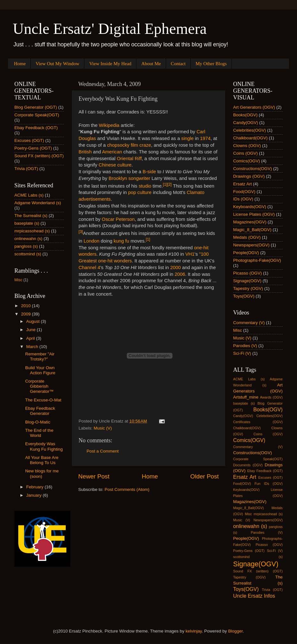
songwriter (139, 178)
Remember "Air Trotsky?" (40, 357)
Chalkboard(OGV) (250, 138)
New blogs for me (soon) (42, 473)
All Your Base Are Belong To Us (42, 460)
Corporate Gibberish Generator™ (39, 386)
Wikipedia (110, 125)
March (33, 347)
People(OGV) (246, 253)
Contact (178, 64)
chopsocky (118, 145)
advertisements (95, 199)
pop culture (140, 192)
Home (20, 64)
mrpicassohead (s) (32, 231)
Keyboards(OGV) (250, 207)
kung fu (122, 241)
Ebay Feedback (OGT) (36, 128)
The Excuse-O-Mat (43, 400)
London (92, 241)
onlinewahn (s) (28, 239)
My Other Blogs (211, 64)
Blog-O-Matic (38, 422)
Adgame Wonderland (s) (38, 203)
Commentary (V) (249, 323)
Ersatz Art (243, 184)
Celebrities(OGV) (250, 130)
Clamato (196, 192)
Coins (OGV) (245, 153)
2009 (27, 314)
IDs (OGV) (243, 199)
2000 (175, 268)
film (134, 145)
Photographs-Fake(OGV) (257, 260)
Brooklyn (118, 178)
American (112, 152)
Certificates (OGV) (258, 422)
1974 (205, 138)
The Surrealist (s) (31, 216)
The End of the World (39, 433)
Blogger (235, 631)
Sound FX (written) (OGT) (39, 156)
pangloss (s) (26, 246)
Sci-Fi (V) (242, 353)
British (85, 152)
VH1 (190, 254)
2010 (27, 306)
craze (145, 145)
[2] (170, 184)
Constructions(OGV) (253, 169)
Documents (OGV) (248, 465)
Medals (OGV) (247, 237)
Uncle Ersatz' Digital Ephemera (110, 29)
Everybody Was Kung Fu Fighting (44, 446)
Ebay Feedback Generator (40, 411)
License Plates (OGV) (254, 214)
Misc (18, 280)
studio (145, 186)
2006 (180, 274)
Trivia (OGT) (26, 169)
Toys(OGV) (244, 296)
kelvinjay (194, 631)
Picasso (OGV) (247, 273)
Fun (258, 484)
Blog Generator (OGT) (36, 107)
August (34, 321)
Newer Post (94, 476)
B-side (149, 172)
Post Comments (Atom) (127, 489)
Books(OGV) (245, 115)
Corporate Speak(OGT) (37, 115)
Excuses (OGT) (29, 140)
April (31, 338)
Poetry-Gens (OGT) (33, 148)
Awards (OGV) (271, 397)
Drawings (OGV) (249, 176)
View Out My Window (57, 64)
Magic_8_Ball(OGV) (252, 230)
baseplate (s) (27, 223)
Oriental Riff (129, 159)
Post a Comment (103, 451)
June (31, 330)
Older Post (205, 476)
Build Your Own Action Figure (40, 370)
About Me (151, 64)
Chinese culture (115, 165)
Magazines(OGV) (250, 222)
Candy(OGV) (246, 123)
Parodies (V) (245, 346)
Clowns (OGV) (247, 146)
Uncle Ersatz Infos (254, 596)
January (34, 495)
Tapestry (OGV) (248, 288)
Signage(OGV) (247, 281)
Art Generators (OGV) (254, 107)
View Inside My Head (110, 64)
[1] (165, 184)
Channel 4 (89, 268)
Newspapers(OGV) (251, 245)
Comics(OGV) (247, 161)
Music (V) (103, 428)
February (35, 487)
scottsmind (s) (28, 254)
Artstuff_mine (246, 397)
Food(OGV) (244, 192)
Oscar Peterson (118, 219)
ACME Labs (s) (29, 195)
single (188, 138)
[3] (81, 232)
